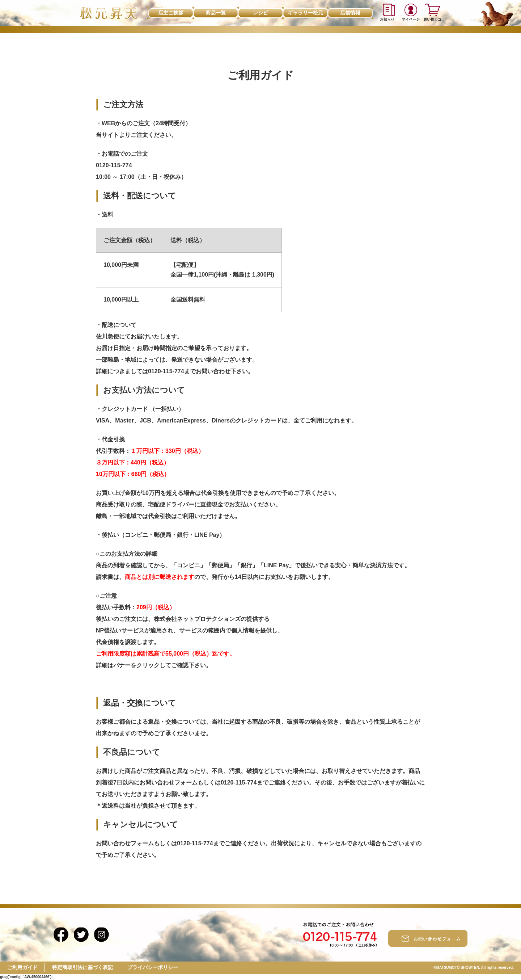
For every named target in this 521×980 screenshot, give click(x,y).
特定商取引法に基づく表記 (82, 967)
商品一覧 (216, 13)
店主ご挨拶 (171, 13)
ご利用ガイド (22, 967)
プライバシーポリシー (153, 967)
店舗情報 (350, 13)
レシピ (260, 13)
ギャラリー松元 (305, 13)
